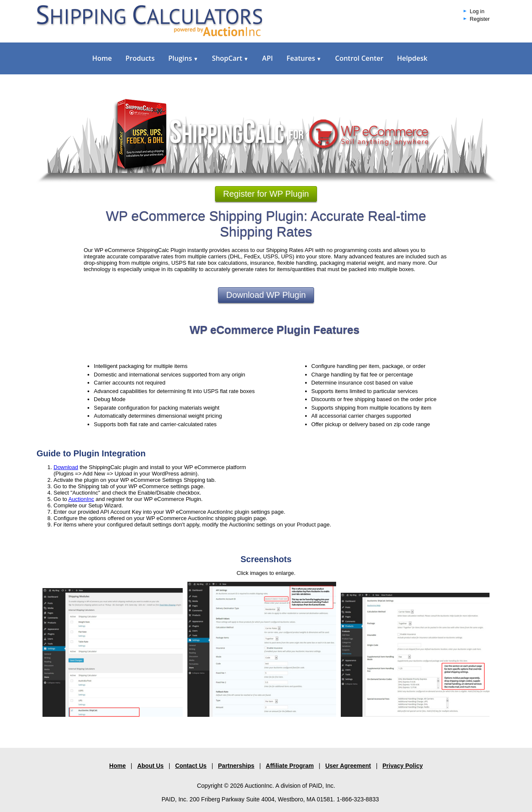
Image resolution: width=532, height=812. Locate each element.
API (267, 58)
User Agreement (348, 766)
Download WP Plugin (266, 295)
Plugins (183, 58)
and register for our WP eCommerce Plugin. (148, 499)
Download (66, 467)
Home (102, 58)
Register (480, 19)
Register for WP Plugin (266, 194)
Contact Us (191, 766)
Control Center (359, 58)
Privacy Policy (403, 766)
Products (140, 58)
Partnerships (236, 766)
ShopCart (230, 58)
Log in (477, 11)
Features (304, 58)
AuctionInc (81, 499)
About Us (150, 766)
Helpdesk (412, 58)
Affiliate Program (290, 766)
